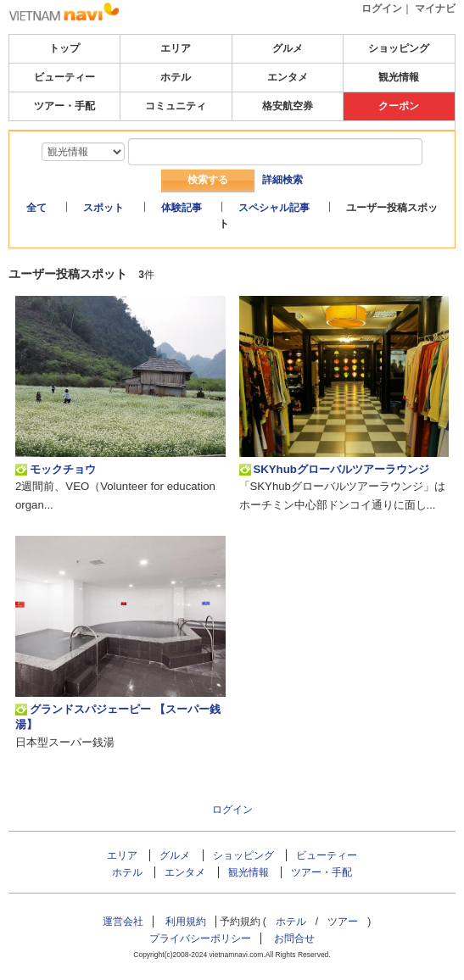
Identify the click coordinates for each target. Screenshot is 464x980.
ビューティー (64, 77)
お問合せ (294, 938)
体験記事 (182, 208)
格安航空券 (288, 106)
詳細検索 (282, 180)
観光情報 (399, 77)
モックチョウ (56, 470)
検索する (208, 180)
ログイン (382, 8)
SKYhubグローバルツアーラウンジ (334, 470)
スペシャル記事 (274, 208)
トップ (64, 48)
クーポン (399, 106)
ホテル (176, 77)
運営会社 (123, 922)
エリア (176, 48)
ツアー (343, 922)
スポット (103, 208)
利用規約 (186, 922)
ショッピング (399, 48)
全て (36, 208)
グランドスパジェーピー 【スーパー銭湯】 (118, 717)
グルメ (288, 48)
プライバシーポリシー (200, 938)
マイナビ (435, 8)
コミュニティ (176, 106)
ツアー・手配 (64, 106)
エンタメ (288, 77)
